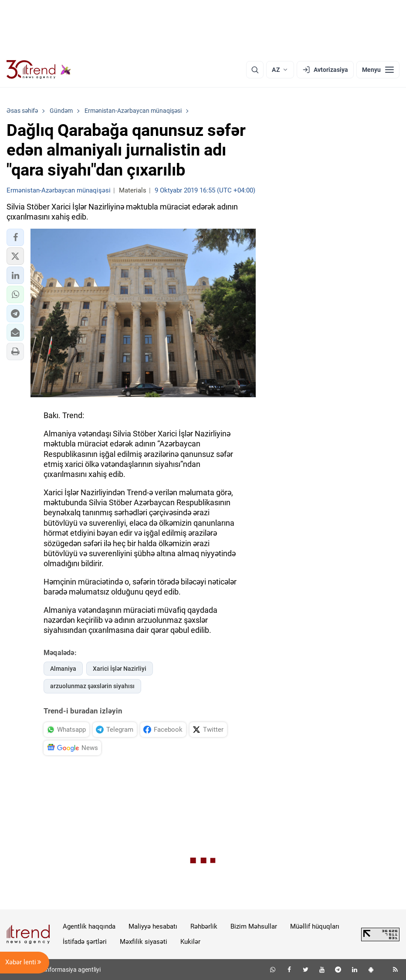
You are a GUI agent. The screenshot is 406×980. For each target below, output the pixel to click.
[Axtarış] (255, 70)
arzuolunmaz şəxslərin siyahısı (92, 686)
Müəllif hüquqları (315, 926)
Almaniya (63, 669)
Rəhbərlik (204, 926)
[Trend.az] (39, 70)
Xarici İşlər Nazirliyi (120, 669)
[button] (15, 237)
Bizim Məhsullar (254, 926)
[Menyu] (378, 70)
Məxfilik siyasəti (144, 942)
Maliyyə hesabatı (153, 926)
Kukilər (190, 942)
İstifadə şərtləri (85, 942)
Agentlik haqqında (89, 926)
